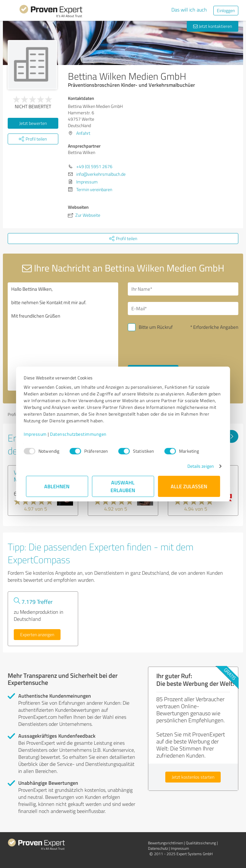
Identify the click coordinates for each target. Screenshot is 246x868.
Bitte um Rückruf (156, 327)
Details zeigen (198, 466)
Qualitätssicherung (201, 843)
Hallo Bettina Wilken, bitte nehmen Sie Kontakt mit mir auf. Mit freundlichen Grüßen (63, 337)
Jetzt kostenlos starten (193, 777)
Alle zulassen (189, 486)
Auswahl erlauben (123, 486)
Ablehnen (57, 486)
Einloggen (226, 10)
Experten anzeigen (37, 634)
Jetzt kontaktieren (213, 26)
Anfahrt (83, 133)
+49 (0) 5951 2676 (94, 166)
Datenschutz (158, 848)
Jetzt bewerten (33, 123)
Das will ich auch (189, 10)
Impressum (37, 434)
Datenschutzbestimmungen (81, 434)
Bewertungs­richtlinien (165, 843)
